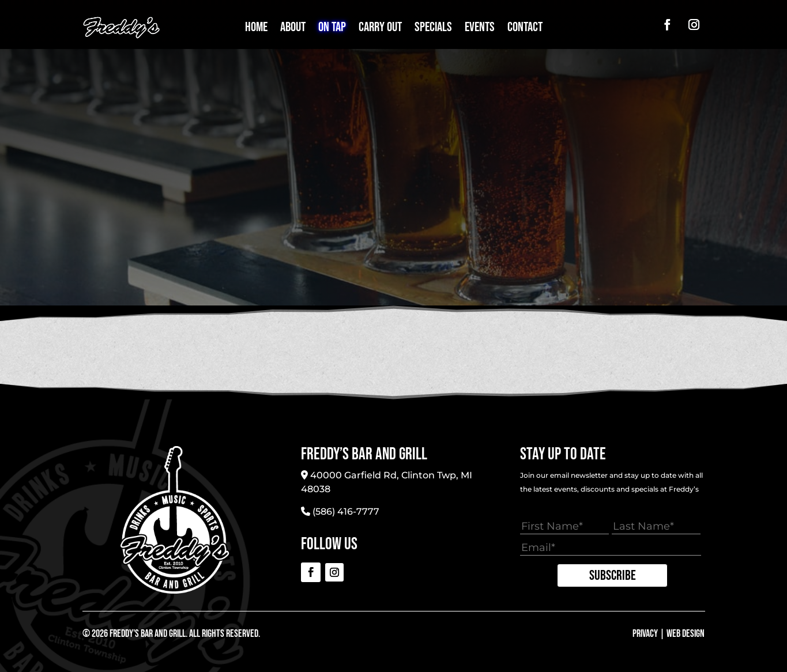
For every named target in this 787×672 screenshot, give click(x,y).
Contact (525, 29)
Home (256, 29)
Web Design (686, 634)
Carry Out (380, 29)
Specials (433, 29)
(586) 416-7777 (346, 511)
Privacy (645, 634)
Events (480, 29)
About (293, 29)
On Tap (332, 29)
